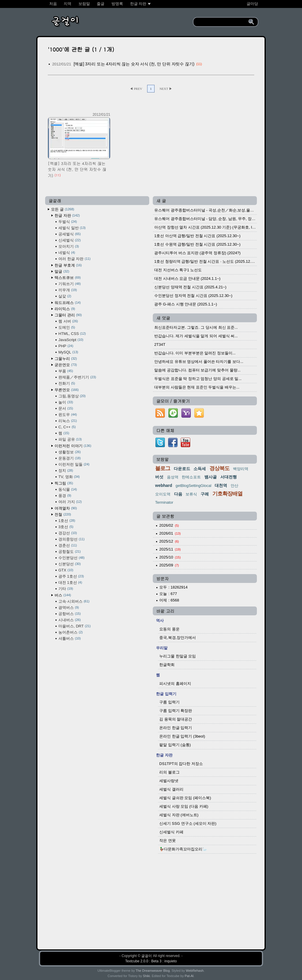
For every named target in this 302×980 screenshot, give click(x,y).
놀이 (66, 402)
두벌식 (68, 222)
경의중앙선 (72, 539)
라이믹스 (65, 309)
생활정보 (70, 452)
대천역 (221, 485)
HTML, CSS (72, 334)
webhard (164, 485)
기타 (66, 589)
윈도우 (68, 415)
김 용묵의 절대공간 (176, 719)
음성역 (173, 477)
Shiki (147, 976)
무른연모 (67, 390)
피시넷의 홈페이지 (175, 684)
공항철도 (70, 552)
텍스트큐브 (68, 278)
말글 (62, 271)
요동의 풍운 (169, 629)
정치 (66, 471)
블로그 (163, 468)
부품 (66, 371)
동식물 (68, 489)
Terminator (164, 502)
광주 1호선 (71, 576)
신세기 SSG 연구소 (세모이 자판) (188, 823)
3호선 (66, 527)
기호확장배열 (227, 494)
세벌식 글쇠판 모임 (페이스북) (185, 798)
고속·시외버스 (74, 601)
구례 (205, 494)
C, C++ (67, 427)
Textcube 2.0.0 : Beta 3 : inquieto (151, 961)
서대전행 (229, 477)
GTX (66, 570)
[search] (222, 22)
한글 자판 (67, 215)
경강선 (68, 533)
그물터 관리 (68, 315)
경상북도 (219, 468)
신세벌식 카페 (171, 832)
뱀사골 (211, 477)
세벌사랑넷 (169, 781)
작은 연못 (168, 841)
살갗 (65, 296)
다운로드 (182, 469)
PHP (66, 346)
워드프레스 (68, 303)
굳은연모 (66, 365)
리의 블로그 (169, 772)
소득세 (200, 469)
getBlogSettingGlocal (193, 486)
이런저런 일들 (74, 464)
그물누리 (66, 359)
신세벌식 (70, 240)
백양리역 (241, 469)
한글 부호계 (68, 265)
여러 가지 (70, 502)
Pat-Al (189, 976)
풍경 (65, 496)
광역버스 (69, 608)
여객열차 (66, 508)
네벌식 (67, 253)
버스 (63, 595)
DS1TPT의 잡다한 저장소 (181, 764)
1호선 (67, 521)
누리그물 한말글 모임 (178, 656)
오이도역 (163, 494)
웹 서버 (68, 321)
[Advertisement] (151, 898)
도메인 (67, 327)
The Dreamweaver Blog (153, 971)
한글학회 (167, 665)
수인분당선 (72, 558)
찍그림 (64, 483)
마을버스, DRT (74, 626)
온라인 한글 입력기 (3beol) (182, 736)
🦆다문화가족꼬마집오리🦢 (183, 849)
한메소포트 (191, 477)
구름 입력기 (169, 702)
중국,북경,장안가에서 (178, 638)
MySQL (68, 352)
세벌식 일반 (72, 228)
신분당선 (70, 564)
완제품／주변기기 (77, 377)
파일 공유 (70, 439)
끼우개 (68, 290)
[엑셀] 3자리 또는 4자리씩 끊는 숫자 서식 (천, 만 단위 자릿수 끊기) (134, 64)
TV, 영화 (69, 477)
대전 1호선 (70, 582)
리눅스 (68, 421)
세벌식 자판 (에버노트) (179, 815)
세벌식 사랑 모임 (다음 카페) (184, 806)
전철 (63, 514)
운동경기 (70, 458)
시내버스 (70, 620)
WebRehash (195, 971)
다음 (178, 494)
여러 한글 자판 (74, 259)
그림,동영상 (72, 396)
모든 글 (63, 209)
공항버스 (70, 614)
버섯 (159, 477)
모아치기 (69, 246)
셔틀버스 (70, 638)
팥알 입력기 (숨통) (175, 745)
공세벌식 (70, 234)
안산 (234, 486)
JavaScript (71, 340)
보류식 (191, 494)
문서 (66, 408)
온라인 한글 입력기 (176, 728)
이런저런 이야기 (73, 446)
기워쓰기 (70, 284)
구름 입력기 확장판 (176, 711)
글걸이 (147, 956)
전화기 (67, 383)
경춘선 (68, 545)
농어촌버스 (70, 632)
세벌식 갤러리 (171, 789)
